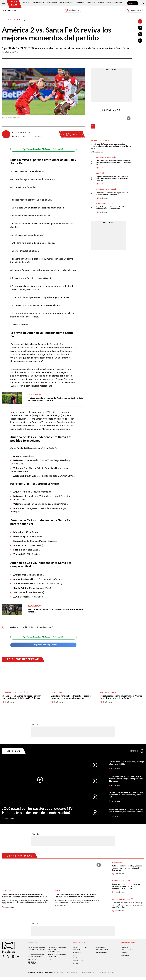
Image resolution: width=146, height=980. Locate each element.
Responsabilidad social (36, 948)
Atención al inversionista (33, 966)
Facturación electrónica (53, 949)
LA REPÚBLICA (100, 948)
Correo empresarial (35, 959)
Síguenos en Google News (43, 645)
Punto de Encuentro (114, 3)
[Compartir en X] (140, 34)
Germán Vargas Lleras (105, 190)
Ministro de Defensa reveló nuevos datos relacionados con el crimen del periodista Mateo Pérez (111, 146)
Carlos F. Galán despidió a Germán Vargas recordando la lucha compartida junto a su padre (126, 795)
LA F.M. (76, 956)
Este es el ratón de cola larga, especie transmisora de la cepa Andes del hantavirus (127, 869)
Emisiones (9, 10)
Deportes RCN (52, 3)
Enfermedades (118, 863)
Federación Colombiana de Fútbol (15, 693)
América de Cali (29, 627)
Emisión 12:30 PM (72, 10)
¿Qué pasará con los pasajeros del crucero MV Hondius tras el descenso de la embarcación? (39, 811)
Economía (80, 3)
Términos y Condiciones (107, 975)
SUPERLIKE (125, 954)
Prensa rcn (32, 962)
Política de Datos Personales (69, 975)
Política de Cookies (89, 975)
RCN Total (77, 951)
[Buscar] (143, 3)
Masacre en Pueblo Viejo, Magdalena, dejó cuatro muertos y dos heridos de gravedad (124, 811)
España (57, 891)
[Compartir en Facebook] (140, 28)
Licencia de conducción (122, 881)
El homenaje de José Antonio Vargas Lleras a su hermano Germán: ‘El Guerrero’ (113, 194)
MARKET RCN (126, 956)
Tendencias (91, 3)
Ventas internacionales (57, 957)
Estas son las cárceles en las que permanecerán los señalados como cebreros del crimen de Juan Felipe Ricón (113, 163)
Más (137, 751)
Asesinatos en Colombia (100, 141)
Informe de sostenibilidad (53, 953)
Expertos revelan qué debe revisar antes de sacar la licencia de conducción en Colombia (126, 887)
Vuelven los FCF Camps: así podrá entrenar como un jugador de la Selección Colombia (22, 697)
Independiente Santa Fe (47, 627)
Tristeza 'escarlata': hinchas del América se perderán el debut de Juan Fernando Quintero (53, 399)
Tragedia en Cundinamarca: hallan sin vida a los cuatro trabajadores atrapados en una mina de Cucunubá (113, 179)
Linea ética (52, 959)
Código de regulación (36, 957)
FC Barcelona (56, 693)
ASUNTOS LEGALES (102, 951)
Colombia (27, 3)
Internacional (39, 3)
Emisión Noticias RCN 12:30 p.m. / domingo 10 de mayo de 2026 (123, 763)
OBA (50, 962)
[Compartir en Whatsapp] (140, 41)
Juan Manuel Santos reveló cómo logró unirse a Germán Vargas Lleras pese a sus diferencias (126, 779)
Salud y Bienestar (67, 3)
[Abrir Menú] (3, 3)
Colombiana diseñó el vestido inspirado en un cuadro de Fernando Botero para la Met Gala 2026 (25, 896)
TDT (86, 948)
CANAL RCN (132, 3)
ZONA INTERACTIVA (128, 951)
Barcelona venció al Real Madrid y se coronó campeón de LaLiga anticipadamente (71, 697)
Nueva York (6, 891)
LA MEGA (76, 964)
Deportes (14, 20)
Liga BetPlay (14, 627)
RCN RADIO (77, 954)
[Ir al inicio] (14, 4)
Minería (99, 174)
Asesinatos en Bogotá (104, 158)
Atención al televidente (37, 953)
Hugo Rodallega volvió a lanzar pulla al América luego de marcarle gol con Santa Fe (113, 208)
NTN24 (76, 948)
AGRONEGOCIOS (101, 954)
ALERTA (76, 959)
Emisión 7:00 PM (135, 10)
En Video (14, 751)
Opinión (100, 3)
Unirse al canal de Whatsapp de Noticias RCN (43, 149)
